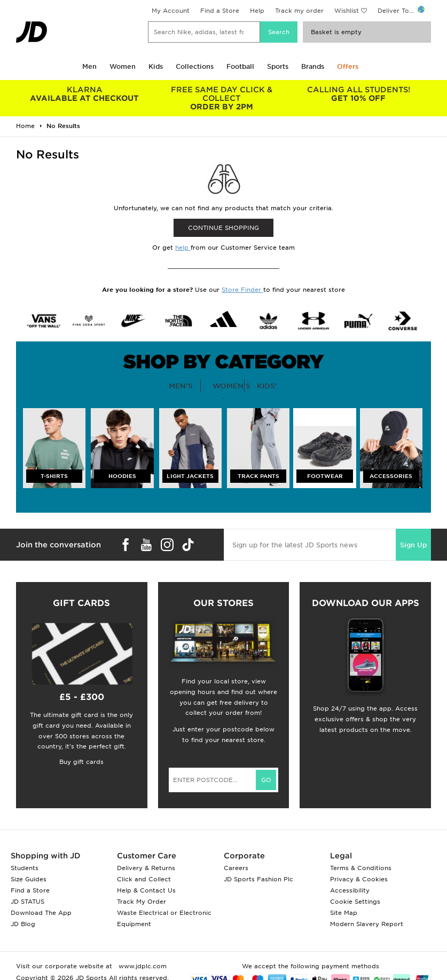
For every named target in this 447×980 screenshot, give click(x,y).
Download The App (41, 913)
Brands (313, 66)
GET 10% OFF (358, 94)
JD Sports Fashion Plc (258, 879)
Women (123, 66)
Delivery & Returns (146, 868)
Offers (348, 66)
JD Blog (23, 924)
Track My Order (142, 902)
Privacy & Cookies (359, 879)
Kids (156, 66)
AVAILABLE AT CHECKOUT (84, 94)
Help (257, 11)
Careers (236, 868)
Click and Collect (144, 879)
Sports (278, 66)
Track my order (299, 11)
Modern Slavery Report (367, 924)
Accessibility (350, 890)
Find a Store (220, 11)
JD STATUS (28, 902)
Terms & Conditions (361, 868)
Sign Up (413, 545)
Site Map (344, 913)
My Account (171, 11)
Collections (195, 66)
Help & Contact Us (146, 890)
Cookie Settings (355, 902)
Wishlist (347, 11)
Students (25, 868)
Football (240, 66)
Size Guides (29, 879)
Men (89, 66)
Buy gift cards (81, 762)
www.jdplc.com (142, 966)
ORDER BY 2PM (221, 98)
